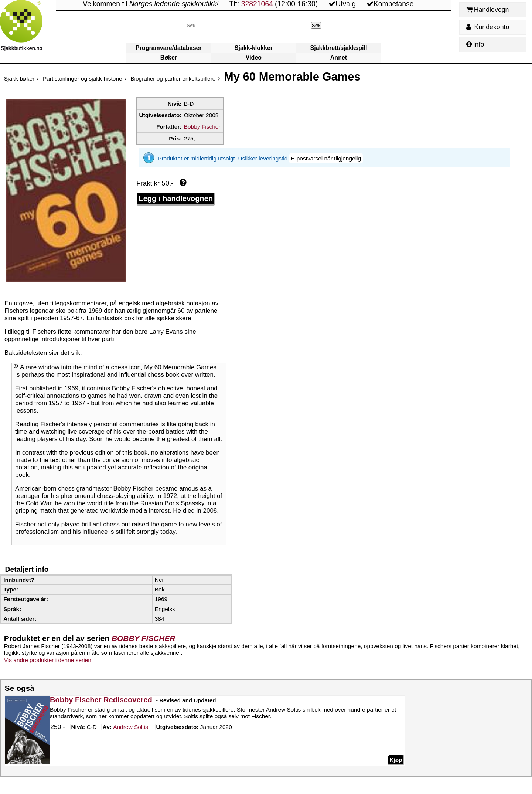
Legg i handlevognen (176, 193)
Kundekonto (488, 27)
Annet (339, 57)
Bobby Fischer (202, 127)
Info (475, 44)
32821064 (257, 4)
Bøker (169, 57)
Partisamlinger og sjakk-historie (83, 79)
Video (254, 57)
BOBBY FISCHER (143, 638)
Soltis (131, 727)
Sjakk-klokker (254, 48)
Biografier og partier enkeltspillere (173, 79)
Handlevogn (487, 10)
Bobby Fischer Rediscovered (101, 700)
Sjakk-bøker (19, 79)
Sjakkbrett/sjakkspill (339, 48)
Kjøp (396, 760)
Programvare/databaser (169, 48)
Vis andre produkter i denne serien (48, 660)
